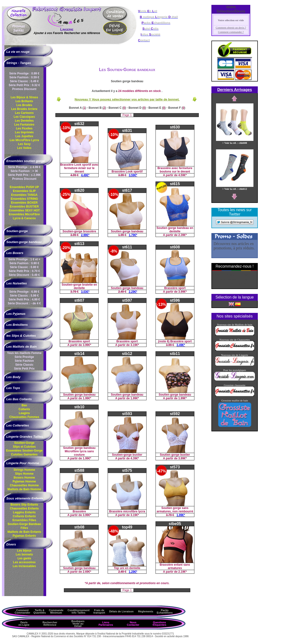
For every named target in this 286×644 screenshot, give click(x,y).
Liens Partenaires (106, 624)
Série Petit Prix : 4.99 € (24, 299)
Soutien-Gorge (24, 443)
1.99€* (87, 398)
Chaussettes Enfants (24, 508)
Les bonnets (24, 554)
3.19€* (135, 345)
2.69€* (87, 572)
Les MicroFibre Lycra (24, 140)
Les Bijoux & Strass (24, 97)
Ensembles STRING (24, 199)
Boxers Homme (24, 478)
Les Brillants (24, 101)
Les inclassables (24, 566)
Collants (24, 409)
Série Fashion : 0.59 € (24, 77)
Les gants (24, 558)
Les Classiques (24, 117)
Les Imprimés (24, 132)
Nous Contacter (133, 624)
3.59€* (133, 175)
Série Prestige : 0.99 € (24, 73)
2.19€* (183, 572)
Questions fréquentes (159, 624)
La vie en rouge (18, 52)
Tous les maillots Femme (24, 353)
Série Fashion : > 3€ (24, 171)
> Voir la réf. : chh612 (235, 187)
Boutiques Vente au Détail (78, 624)
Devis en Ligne (24, 624)
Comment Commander (22, 611)
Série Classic (24, 365)
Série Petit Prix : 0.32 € (24, 85)
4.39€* (135, 458)
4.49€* (85, 175)
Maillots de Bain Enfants (24, 532)
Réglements (146, 611)
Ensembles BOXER (24, 203)
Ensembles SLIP (24, 191)
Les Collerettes (18, 425)
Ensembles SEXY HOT (24, 210)
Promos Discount (24, 89)
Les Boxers (15, 253)
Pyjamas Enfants (24, 536)
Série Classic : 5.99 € (24, 296)
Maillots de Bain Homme (24, 489)
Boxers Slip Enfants (24, 505)
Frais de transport (99, 611)
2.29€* (133, 292)
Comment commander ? (231, 32)
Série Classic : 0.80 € (24, 267)
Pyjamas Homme (24, 481)
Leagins (24, 413)
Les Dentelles (24, 121)
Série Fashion (24, 361)
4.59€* (183, 175)
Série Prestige (24, 357)
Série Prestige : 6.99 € (24, 292)
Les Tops (13, 388)
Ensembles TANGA (24, 195)
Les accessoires (24, 562)
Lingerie (67, 29)
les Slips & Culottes (21, 336)
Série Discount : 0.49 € (24, 275)
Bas (24, 405)
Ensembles (24, 451)
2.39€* (183, 235)
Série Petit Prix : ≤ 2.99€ (24, 175)
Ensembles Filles (24, 520)
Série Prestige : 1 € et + (24, 259)
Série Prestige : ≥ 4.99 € (24, 167)
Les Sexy (24, 144)
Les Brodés (24, 105)
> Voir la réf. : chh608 (235, 141)
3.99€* (183, 292)
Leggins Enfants (24, 512)
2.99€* (85, 235)
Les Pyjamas (16, 314)
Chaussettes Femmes (24, 417)
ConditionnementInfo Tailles (78, 611)
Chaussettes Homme (24, 485)
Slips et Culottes (24, 447)
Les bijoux (24, 551)
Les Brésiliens (17, 325)
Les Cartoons (24, 113)
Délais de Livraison (121, 611)
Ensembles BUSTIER (24, 207)
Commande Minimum (56, 611)
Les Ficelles (24, 128)
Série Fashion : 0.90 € (24, 263)
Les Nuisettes (17, 283)
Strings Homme (24, 470)
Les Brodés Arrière (24, 109)
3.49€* (181, 345)
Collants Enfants (24, 516)
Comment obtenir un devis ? (231, 27)
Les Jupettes (24, 136)
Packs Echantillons (165, 611)
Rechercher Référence (50, 624)
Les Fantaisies (24, 125)
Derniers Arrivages (235, 90)
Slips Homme (24, 474)
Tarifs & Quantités (40, 611)
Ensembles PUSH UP (24, 187)
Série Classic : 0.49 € (24, 81)
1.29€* (133, 572)
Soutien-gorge (17, 231)
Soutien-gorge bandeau (24, 242)
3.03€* (85, 292)
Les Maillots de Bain (22, 347)
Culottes (24, 454)
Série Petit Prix (24, 369)
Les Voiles (24, 148)
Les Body (13, 377)
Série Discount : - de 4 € (24, 303)
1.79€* (133, 235)
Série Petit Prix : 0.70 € (24, 271)
